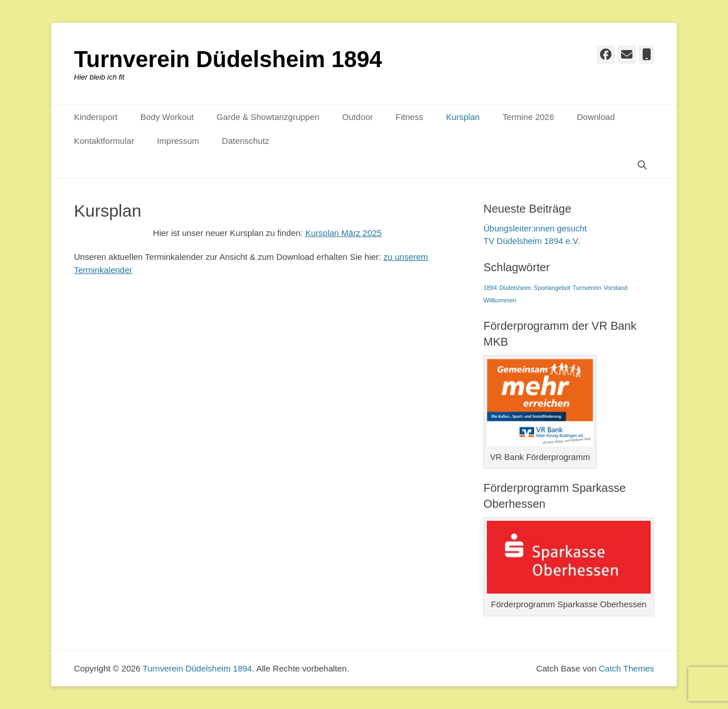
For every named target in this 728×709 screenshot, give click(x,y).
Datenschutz (245, 141)
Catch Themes (626, 668)
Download (596, 117)
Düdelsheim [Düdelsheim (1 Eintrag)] (515, 288)
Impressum (178, 141)
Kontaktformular (104, 141)
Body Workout (167, 117)
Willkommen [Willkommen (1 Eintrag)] (500, 300)
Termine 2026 (528, 117)
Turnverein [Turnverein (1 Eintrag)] (587, 288)
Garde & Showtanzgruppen (268, 117)
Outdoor (358, 117)
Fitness (409, 117)
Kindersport (96, 117)
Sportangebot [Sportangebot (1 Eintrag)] (552, 288)
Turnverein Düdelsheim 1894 (228, 59)
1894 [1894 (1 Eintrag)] (490, 288)
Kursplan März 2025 (344, 233)
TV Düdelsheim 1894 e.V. (532, 241)
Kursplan (463, 117)
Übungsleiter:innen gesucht (535, 228)
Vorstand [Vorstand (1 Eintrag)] (615, 288)
